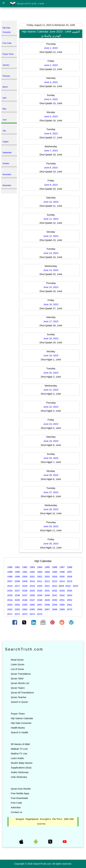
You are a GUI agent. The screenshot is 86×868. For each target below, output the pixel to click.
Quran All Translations (22, 693)
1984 (40, 567)
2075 (40, 614)
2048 (40, 600)
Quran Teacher (19, 697)
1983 (32, 567)
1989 (10, 572)
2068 (55, 609)
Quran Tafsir (17, 678)
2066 (40, 609)
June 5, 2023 (51, 116)
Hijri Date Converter (21, 723)
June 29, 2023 (51, 526)
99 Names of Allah (20, 744)
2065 (32, 609)
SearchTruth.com (27, 4)
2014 (62, 581)
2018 (25, 586)
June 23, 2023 (51, 424)
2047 (32, 600)
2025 (75, 586)
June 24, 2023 (51, 441)
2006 (69, 577)
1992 (32, 572)
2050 (55, 600)
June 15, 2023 (51, 287)
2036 (17, 595)
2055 (25, 605)
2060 (62, 605)
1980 (10, 567)
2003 (47, 577)
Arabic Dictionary (20, 772)
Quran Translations (21, 674)
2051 (62, 600)
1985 (47, 567)
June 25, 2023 (51, 458)
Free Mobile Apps (20, 793)
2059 (55, 605)
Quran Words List (20, 683)
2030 (40, 591)
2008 (17, 581)
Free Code (16, 803)
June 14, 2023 (51, 270)
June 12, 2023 (51, 236)
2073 (25, 614)
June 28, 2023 (51, 509)
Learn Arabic (17, 758)
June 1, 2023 (51, 48)
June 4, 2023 (51, 99)
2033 (62, 591)
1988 (69, 567)
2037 (25, 595)
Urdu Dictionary (19, 777)
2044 (10, 600)
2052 (69, 600)
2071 (10, 614)
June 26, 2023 (51, 475)
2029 (32, 591)
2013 (55, 581)
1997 (69, 572)
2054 (17, 605)
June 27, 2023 (51, 492)
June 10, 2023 (51, 202)
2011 (40, 581)
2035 (10, 595)
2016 (10, 586)
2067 (47, 609)
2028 (25, 591)
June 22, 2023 (51, 407)
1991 (25, 572)
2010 (32, 581)
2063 (17, 609)
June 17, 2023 (51, 321)
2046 (25, 600)
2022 (55, 586)
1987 (62, 567)
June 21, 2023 (51, 390)
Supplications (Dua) (21, 768)
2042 (62, 595)
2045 (17, 600)
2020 (40, 586)
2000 (25, 577)
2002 (40, 577)
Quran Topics (18, 688)
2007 (10, 581)
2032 (55, 591)
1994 (47, 572)
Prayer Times (18, 714)
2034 (69, 591)
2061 (69, 605)
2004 (55, 577)
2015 (69, 581)
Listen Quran (18, 664)
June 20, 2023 (51, 373)
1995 (55, 572)
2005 (62, 577)
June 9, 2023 (51, 185)
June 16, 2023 (51, 304)
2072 (17, 614)
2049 (47, 600)
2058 (47, 605)
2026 (10, 591)
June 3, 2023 (51, 82)
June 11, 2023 (51, 219)
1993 (40, 572)
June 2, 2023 (51, 65)
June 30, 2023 (51, 544)
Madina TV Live (19, 753)
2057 (40, 605)
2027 (17, 591)
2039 (40, 595)
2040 (47, 595)
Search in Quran (19, 702)
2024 (68, 586)
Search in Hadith (20, 732)
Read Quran (17, 660)
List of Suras (17, 669)
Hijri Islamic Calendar (22, 718)
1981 (17, 567)
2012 (47, 581)
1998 (10, 577)
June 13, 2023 (51, 253)
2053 (10, 605)
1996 (62, 572)
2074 (32, 614)
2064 (25, 609)
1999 (17, 577)
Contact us (16, 812)
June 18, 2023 (51, 338)
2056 (32, 605)
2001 (32, 577)
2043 (69, 595)
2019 (32, 586)
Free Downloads (19, 798)
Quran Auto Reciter (21, 789)
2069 (62, 609)
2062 (10, 609)
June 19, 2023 (51, 355)
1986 (55, 567)
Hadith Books (18, 728)
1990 (17, 572)
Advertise (16, 807)
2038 (32, 595)
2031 (47, 591)
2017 (17, 586)
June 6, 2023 (51, 133)
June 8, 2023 (51, 168)
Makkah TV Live (19, 749)
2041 (55, 595)
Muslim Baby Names (22, 763)
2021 (47, 586)
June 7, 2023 (51, 150)
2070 (69, 609)
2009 (25, 581)
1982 (25, 567)
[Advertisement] (43, 15)
